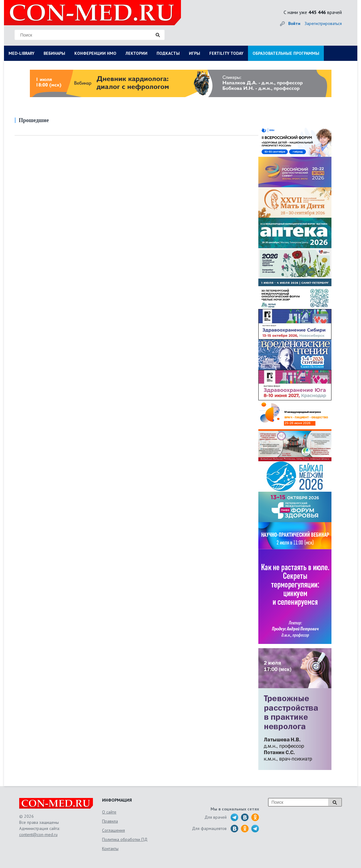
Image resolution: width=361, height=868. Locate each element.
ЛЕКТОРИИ (136, 53)
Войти (294, 23)
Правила (110, 821)
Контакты (110, 849)
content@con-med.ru (38, 835)
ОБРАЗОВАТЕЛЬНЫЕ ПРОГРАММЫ (286, 53)
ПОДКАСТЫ (168, 53)
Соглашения (113, 830)
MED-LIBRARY (21, 53)
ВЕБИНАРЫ (54, 53)
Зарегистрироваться (323, 23)
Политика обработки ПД (125, 839)
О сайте (109, 812)
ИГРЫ (195, 53)
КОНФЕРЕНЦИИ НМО (95, 53)
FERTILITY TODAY (226, 53)
